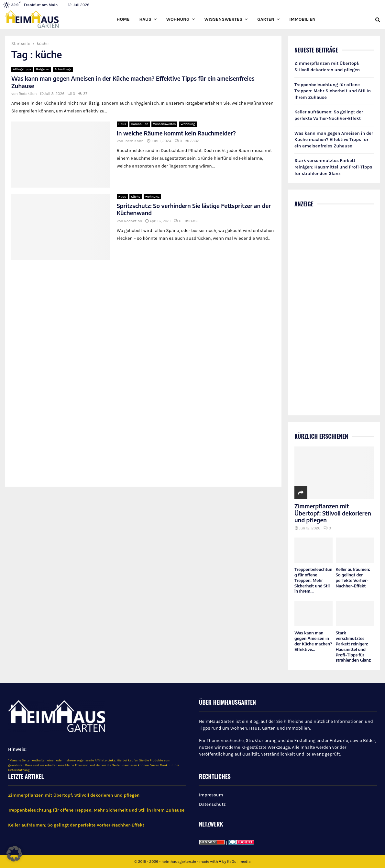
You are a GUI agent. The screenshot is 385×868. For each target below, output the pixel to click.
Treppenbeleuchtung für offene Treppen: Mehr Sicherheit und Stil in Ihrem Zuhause (333, 91)
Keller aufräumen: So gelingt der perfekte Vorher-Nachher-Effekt (353, 577)
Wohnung (178, 19)
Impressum (211, 795)
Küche (136, 197)
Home (123, 19)
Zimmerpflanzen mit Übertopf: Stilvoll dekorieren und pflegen (333, 513)
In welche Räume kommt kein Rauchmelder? (176, 133)
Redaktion (28, 94)
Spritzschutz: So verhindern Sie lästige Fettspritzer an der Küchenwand (194, 209)
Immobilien (302, 19)
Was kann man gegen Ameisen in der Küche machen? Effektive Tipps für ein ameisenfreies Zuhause (133, 82)
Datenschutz (212, 804)
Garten (266, 19)
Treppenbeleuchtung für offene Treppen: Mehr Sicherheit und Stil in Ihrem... (313, 580)
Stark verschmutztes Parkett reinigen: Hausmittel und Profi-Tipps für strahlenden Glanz (333, 167)
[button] (14, 854)
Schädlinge (63, 69)
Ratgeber (43, 69)
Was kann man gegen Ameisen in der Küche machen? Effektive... (313, 641)
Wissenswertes (224, 19)
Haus (145, 19)
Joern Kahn (134, 141)
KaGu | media (239, 862)
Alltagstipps (22, 69)
